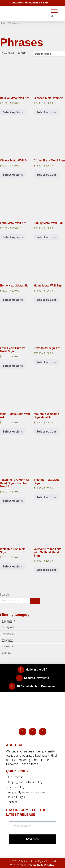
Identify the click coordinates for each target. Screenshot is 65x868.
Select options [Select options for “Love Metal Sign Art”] (47, 362)
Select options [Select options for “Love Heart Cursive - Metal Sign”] (13, 366)
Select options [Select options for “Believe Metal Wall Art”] (13, 112)
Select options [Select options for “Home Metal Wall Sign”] (47, 300)
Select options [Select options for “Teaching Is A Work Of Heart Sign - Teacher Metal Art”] (13, 501)
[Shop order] (49, 54)
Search (4, 594)
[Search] (35, 601)
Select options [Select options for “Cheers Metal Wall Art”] (13, 175)
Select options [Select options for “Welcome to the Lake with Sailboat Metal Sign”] (47, 570)
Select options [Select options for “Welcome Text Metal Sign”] (13, 566)
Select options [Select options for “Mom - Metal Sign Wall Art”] (13, 431)
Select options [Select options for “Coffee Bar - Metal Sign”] (47, 175)
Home (4, 23)
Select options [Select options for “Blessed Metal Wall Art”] (47, 112)
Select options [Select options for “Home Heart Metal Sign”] (13, 300)
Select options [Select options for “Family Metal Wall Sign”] (47, 237)
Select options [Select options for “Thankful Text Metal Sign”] (47, 497)
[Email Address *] (32, 826)
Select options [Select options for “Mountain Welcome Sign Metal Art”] (47, 431)
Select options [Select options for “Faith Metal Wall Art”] (13, 237)
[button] (54, 14)
